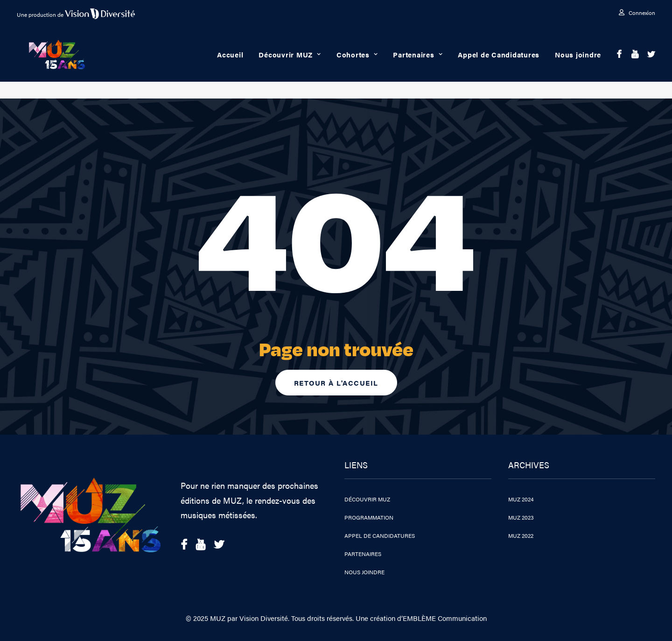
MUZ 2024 (521, 499)
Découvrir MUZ (290, 63)
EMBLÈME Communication (445, 618)
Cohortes (357, 63)
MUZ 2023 (521, 517)
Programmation (369, 517)
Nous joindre (578, 63)
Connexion (642, 13)
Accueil (230, 63)
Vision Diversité (264, 618)
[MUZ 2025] (61, 63)
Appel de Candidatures (499, 63)
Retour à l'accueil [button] (336, 383)
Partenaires (418, 63)
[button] (619, 63)
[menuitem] (637, 13)
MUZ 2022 (521, 535)
